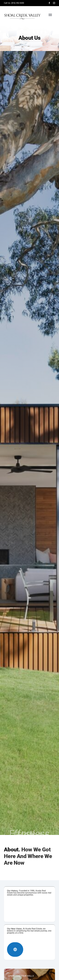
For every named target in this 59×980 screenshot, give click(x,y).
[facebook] (49, 3)
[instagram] (54, 3)
